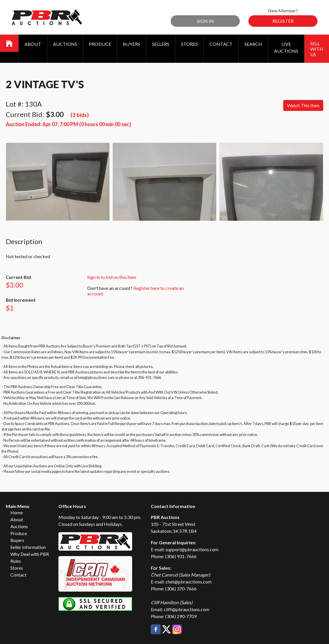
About (33, 44)
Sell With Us (317, 49)
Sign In (205, 21)
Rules (16, 561)
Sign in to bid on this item (112, 277)
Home (17, 512)
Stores (189, 44)
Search (253, 44)
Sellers (161, 44)
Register (283, 21)
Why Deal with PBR (30, 554)
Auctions (65, 44)
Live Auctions (286, 47)
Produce (100, 44)
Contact (221, 44)
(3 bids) (80, 115)
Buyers (132, 44)
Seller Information (28, 547)
